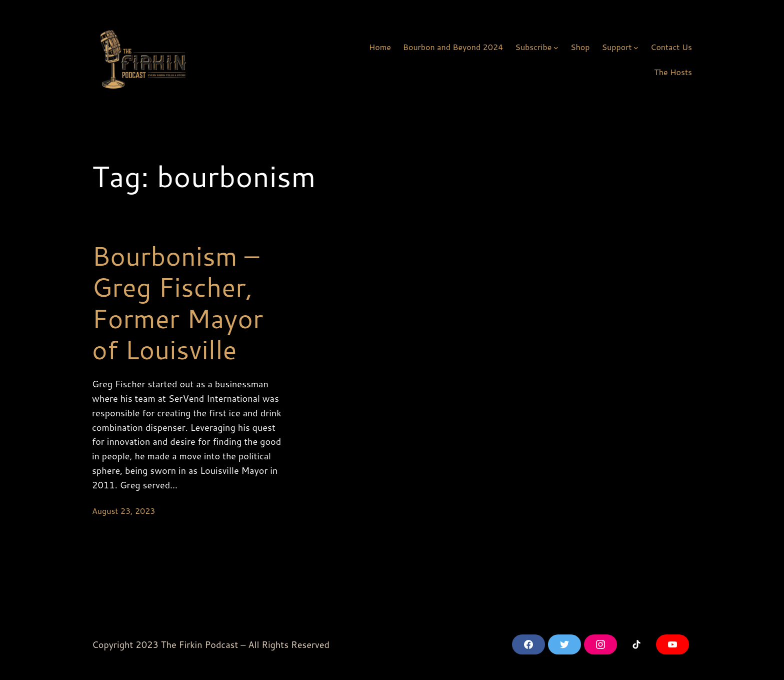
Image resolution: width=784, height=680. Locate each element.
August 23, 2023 (124, 511)
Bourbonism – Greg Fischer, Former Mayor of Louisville (177, 303)
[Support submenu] (636, 47)
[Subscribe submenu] (556, 47)
